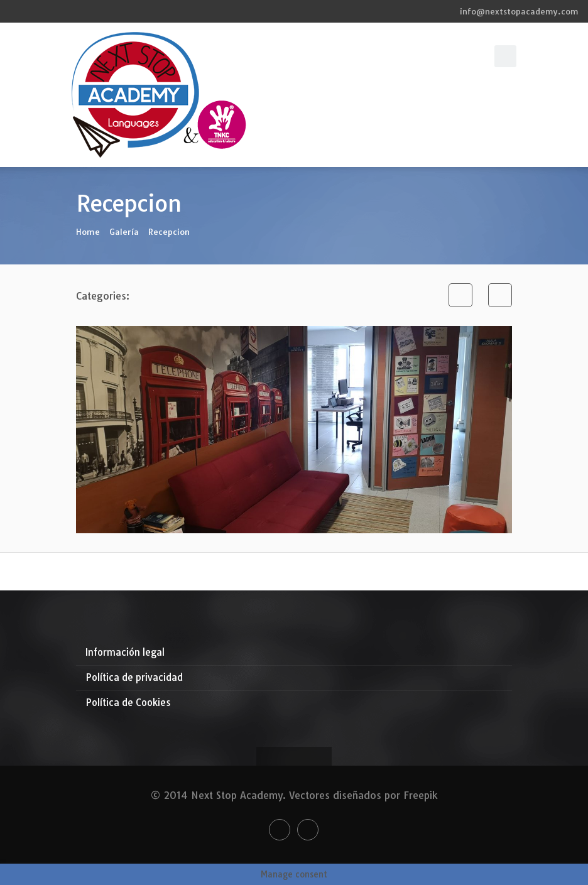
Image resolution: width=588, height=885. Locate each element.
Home (88, 232)
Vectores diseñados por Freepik (363, 795)
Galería (124, 232)
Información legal (125, 652)
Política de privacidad (134, 677)
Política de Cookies (128, 703)
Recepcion (169, 232)
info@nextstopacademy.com (519, 11)
